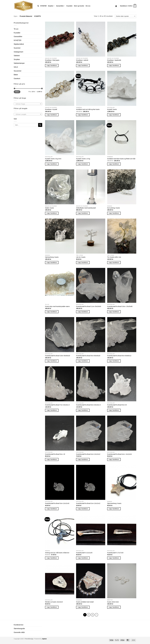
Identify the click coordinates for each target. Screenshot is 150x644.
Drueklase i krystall (51, 109)
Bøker (16, 75)
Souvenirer (18, 71)
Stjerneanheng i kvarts (114, 503)
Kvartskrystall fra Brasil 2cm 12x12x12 (88, 503)
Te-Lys (16, 29)
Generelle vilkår (19, 632)
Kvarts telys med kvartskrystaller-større (57, 306)
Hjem (16, 16)
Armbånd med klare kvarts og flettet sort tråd (121, 159)
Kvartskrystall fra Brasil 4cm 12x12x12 (88, 454)
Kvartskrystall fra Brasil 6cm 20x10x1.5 (88, 405)
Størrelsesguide (19, 629)
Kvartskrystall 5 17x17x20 (115, 553)
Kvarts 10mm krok (113, 602)
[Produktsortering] (126, 16)
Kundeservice (19, 625)
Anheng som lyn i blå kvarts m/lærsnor (57, 553)
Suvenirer (17, 48)
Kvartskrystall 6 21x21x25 (84, 553)
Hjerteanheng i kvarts (52, 257)
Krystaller (69, 6)
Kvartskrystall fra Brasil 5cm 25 (117, 405)
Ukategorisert (18, 52)
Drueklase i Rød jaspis (52, 60)
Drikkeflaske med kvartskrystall (86, 208)
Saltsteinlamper (19, 63)
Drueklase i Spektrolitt (114, 60)
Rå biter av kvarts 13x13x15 (54, 602)
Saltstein (17, 56)
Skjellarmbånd (19, 44)
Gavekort (17, 79)
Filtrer (17, 92)
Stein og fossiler (79, 6)
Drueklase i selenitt (82, 60)
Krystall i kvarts (112, 109)
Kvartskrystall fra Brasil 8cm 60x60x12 (119, 356)
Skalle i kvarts (49, 208)
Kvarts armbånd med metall (85, 602)
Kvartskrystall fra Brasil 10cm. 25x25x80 (120, 306)
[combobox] (28, 104)
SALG (16, 67)
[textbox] (27, 104)
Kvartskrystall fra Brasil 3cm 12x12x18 (57, 503)
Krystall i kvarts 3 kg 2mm (53, 159)
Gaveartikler (61, 6)
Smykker (51, 6)
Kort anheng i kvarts (114, 208)
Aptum (44, 639)
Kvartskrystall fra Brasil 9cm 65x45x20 (88, 356)
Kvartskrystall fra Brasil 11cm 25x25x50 (89, 306)
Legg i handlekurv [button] (52, 65)
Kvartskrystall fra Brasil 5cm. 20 (55, 454)
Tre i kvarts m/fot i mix (114, 257)
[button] (116, 6)
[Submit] (40, 125)
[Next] (97, 615)
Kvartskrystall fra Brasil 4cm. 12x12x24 (119, 454)
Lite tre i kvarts (81, 257)
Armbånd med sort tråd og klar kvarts (88, 109)
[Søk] (38, 6)
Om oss (88, 6)
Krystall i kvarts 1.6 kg (83, 159)
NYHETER (43, 6)
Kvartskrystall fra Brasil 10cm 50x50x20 (58, 356)
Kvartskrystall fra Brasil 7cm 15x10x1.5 (57, 405)
